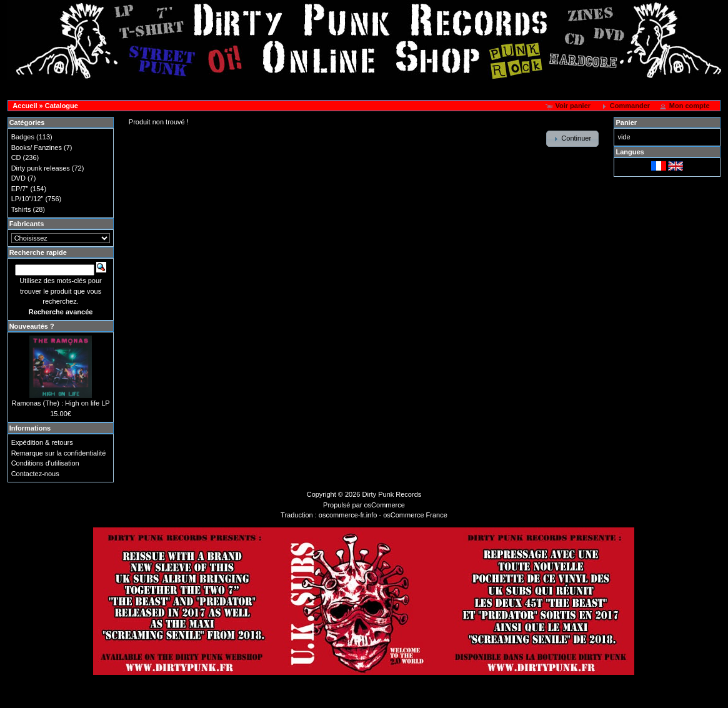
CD (16, 157)
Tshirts (21, 209)
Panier (626, 122)
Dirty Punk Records (392, 494)
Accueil (25, 106)
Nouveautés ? (32, 326)
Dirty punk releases (41, 168)
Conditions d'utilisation (45, 463)
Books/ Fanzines (37, 147)
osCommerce (385, 505)
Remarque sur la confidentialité (59, 453)
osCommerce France (415, 515)
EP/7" (20, 189)
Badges (23, 137)
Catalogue (62, 106)
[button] (569, 106)
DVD (18, 178)
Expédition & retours (42, 442)
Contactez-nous (35, 474)
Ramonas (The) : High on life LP (60, 403)
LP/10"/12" (27, 199)
